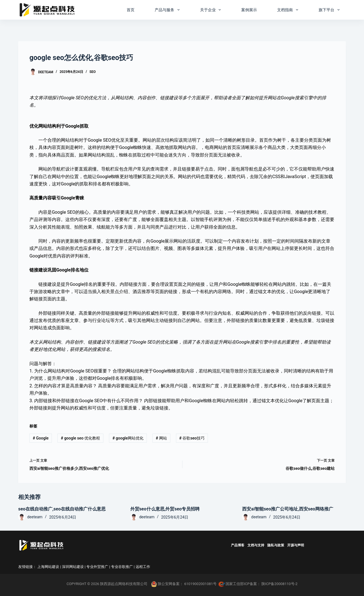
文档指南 (289, 10)
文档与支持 (256, 545)
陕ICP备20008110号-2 (280, 584)
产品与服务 (168, 10)
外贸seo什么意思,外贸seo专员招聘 (165, 509)
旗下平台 (330, 10)
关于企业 (212, 10)
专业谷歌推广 (122, 567)
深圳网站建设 (73, 567)
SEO (92, 72)
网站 (161, 438)
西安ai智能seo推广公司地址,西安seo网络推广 (288, 509)
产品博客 (238, 545)
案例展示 (249, 10)
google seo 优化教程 (80, 438)
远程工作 (143, 567)
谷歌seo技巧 (192, 438)
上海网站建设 (48, 567)
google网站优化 (128, 438)
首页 (131, 10)
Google (41, 438)
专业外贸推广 (97, 567)
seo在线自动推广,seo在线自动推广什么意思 (62, 509)
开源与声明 (296, 545)
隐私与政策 (276, 545)
